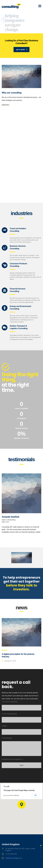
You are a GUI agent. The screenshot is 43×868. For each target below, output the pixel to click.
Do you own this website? (11, 795)
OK (36, 795)
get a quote (22, 49)
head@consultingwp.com (14, 858)
